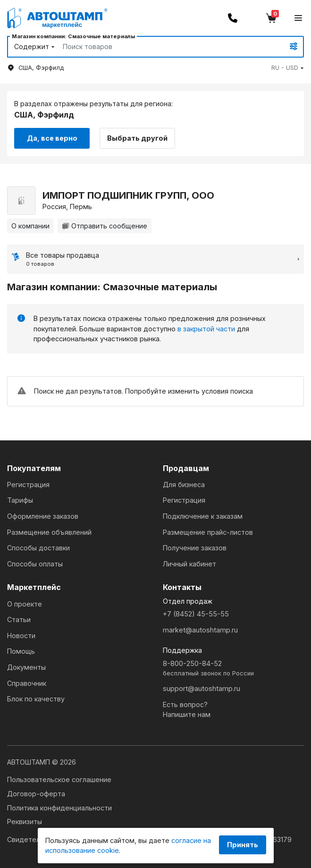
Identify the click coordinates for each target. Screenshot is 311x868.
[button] (288, 68)
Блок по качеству (36, 699)
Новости (21, 636)
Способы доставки (38, 548)
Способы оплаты (35, 564)
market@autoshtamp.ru (200, 630)
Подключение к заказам (203, 516)
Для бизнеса (184, 485)
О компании (30, 226)
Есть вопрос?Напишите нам (187, 710)
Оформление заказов (43, 516)
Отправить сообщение (105, 226)
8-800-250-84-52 (234, 669)
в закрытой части (206, 329)
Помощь (21, 651)
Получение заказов (195, 548)
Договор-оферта (36, 794)
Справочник (27, 683)
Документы (26, 667)
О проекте (25, 604)
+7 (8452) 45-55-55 (196, 614)
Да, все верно (52, 138)
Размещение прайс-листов (208, 532)
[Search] (163, 47)
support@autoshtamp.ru (202, 688)
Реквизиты (25, 822)
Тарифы (20, 500)
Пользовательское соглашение (59, 780)
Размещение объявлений (49, 532)
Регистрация (28, 485)
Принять (243, 845)
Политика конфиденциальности (59, 808)
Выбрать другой (137, 138)
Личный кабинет (189, 564)
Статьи (19, 619)
